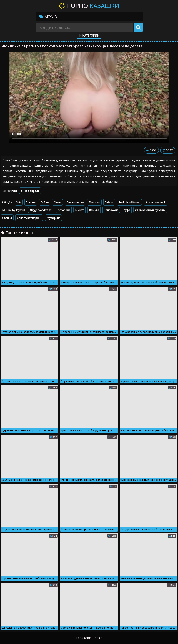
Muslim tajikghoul (13, 210)
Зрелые (31, 202)
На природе (30, 191)
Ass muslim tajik (156, 202)
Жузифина (53, 218)
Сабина (7, 218)
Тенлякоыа (111, 210)
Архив (48, 17)
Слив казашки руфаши (150, 210)
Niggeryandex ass (41, 210)
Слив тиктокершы (29, 218)
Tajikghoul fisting (129, 202)
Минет (80, 210)
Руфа (127, 210)
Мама (57, 202)
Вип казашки (75, 202)
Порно (89, 6)
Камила (94, 210)
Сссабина (64, 210)
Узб (19, 202)
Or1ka (45, 202)
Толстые (94, 202)
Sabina (109, 202)
